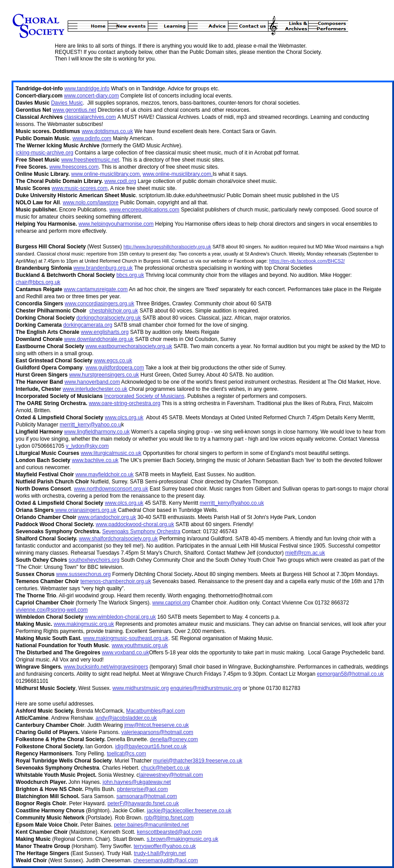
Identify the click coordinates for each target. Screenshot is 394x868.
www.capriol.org (171, 603)
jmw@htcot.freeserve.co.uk (156, 725)
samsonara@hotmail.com (146, 796)
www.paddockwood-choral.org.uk (135, 524)
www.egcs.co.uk (113, 361)
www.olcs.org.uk (124, 418)
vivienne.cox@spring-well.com (52, 610)
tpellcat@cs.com (126, 754)
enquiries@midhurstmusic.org (206, 688)
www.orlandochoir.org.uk (107, 517)
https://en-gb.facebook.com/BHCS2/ (307, 261)
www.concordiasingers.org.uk (99, 304)
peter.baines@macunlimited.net (151, 825)
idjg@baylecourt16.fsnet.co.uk (151, 746)
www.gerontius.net (74, 110)
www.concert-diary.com (91, 96)
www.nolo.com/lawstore (91, 203)
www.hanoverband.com (92, 382)
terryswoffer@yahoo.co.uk (165, 846)
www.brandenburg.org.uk (103, 268)
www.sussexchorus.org (83, 574)
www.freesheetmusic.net (90, 160)
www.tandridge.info (87, 89)
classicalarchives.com (90, 117)
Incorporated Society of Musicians (144, 396)
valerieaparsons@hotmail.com (158, 732)
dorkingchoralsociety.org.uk (108, 318)
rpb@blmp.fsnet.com (169, 818)
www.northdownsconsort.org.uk (111, 489)
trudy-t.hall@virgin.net (160, 853)
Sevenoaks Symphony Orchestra (141, 531)
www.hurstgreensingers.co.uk (104, 375)
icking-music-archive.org (44, 153)
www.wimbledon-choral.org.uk (120, 617)
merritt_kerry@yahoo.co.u (90, 425)
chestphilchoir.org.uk (114, 311)
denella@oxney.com (174, 739)
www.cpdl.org (120, 181)
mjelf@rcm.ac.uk (305, 553)
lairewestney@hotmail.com (171, 775)
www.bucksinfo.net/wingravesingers (106, 667)
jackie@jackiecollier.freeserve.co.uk (189, 811)
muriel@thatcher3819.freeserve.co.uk (198, 761)
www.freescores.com (74, 167)
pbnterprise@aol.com (142, 789)
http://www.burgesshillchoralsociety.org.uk (167, 247)
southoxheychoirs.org (94, 560)
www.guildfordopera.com (115, 368)
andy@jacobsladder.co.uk (126, 718)
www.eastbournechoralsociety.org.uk (129, 346)
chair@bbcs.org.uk (38, 282)
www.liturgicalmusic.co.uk (111, 453)
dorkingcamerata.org (88, 325)
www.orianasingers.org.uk (85, 510)
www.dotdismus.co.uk (107, 131)
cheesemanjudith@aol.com (166, 860)
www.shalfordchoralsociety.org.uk (118, 539)
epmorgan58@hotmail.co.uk (350, 674)
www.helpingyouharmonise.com (116, 224)
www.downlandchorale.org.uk (99, 339)
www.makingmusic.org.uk (84, 624)
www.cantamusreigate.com (95, 289)
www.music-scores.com (79, 188)
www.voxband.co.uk (126, 653)
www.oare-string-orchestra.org (124, 403)
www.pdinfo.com (92, 138)
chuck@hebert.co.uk (166, 768)
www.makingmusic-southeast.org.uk (126, 638)
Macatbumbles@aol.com (155, 711)
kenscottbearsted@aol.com (169, 832)
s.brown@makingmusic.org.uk (182, 839)
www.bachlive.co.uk (95, 460)
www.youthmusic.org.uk (140, 645)
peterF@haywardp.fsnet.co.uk (143, 803)
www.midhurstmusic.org (141, 688)
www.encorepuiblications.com (144, 210)
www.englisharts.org (105, 332)
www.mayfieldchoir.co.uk (104, 475)
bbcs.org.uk (130, 275)
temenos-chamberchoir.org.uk (116, 581)
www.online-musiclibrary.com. (106, 174)
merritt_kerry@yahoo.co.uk (232, 503)
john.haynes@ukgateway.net (137, 782)
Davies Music (67, 103)
